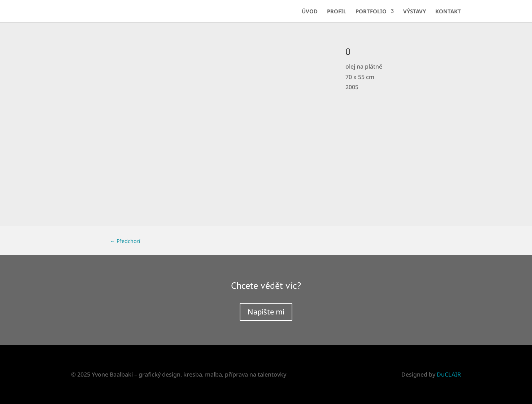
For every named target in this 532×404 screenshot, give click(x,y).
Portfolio (371, 12)
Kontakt (448, 12)
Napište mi (266, 312)
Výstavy (415, 12)
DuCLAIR (449, 374)
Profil (337, 12)
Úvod (310, 12)
